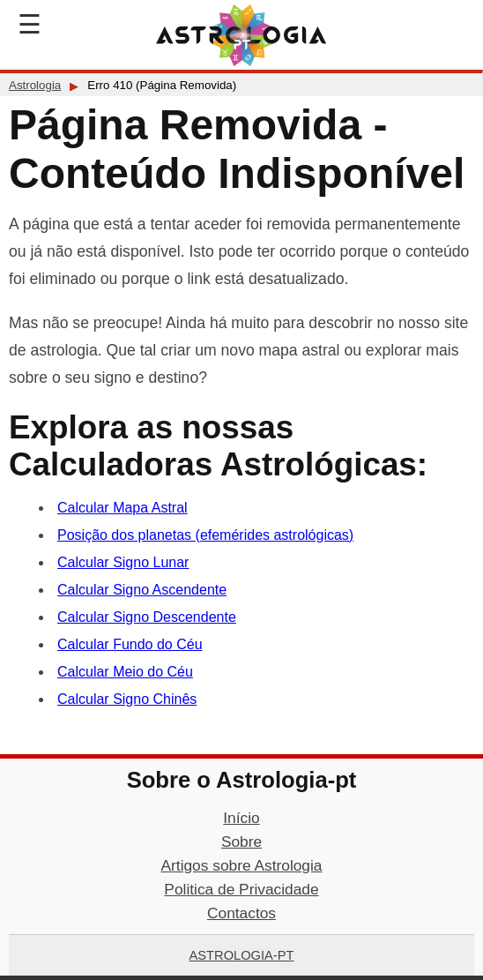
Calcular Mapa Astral (123, 508)
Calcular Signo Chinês (127, 699)
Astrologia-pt (242, 955)
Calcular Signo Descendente (147, 617)
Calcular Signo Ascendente (142, 590)
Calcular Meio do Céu (125, 672)
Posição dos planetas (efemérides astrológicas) (205, 535)
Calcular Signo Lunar (123, 562)
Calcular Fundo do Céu (130, 644)
